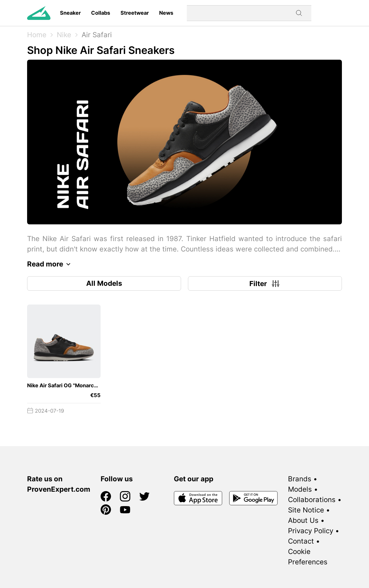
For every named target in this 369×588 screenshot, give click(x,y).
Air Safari (97, 35)
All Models (104, 283)
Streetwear (135, 13)
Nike (64, 35)
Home (37, 35)
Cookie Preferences (308, 557)
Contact (301, 541)
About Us (303, 520)
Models (300, 489)
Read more (50, 264)
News (166, 13)
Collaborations (312, 500)
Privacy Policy (311, 531)
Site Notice (306, 510)
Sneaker (70, 13)
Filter (265, 283)
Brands (300, 479)
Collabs (101, 13)
